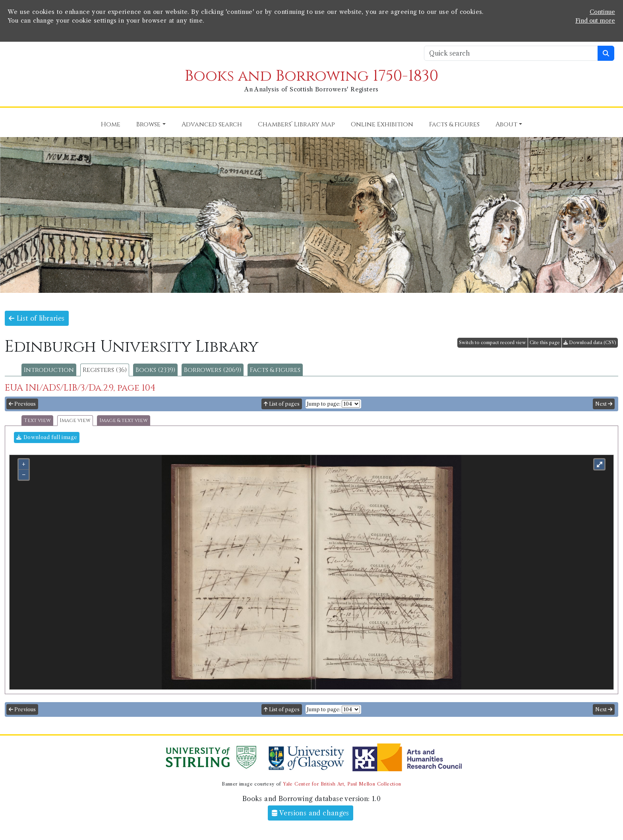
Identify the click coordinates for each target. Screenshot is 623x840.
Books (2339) (155, 370)
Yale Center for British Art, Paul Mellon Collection (342, 784)
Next (604, 404)
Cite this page (545, 343)
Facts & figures (275, 370)
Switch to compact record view (492, 343)
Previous (22, 404)
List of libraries (37, 318)
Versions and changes (311, 813)
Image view (75, 421)
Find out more (595, 21)
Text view (37, 421)
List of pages (282, 404)
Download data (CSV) (590, 343)
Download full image (47, 437)
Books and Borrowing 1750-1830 (311, 76)
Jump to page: (324, 404)
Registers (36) (105, 370)
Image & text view (124, 421)
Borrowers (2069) (213, 370)
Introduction (49, 370)
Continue (602, 12)
